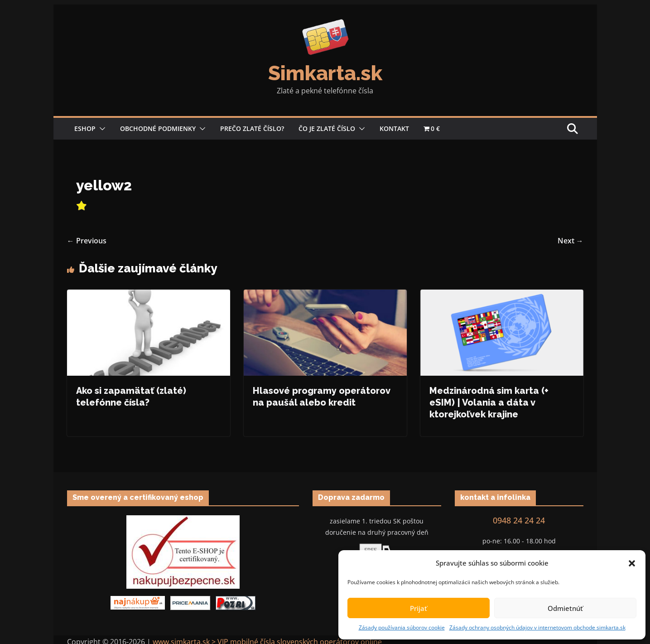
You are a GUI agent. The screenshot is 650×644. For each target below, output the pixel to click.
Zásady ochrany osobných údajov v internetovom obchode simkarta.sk (537, 627)
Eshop (85, 128)
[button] (632, 563)
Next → (571, 241)
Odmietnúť (565, 608)
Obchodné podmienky (158, 128)
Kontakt (394, 128)
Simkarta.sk (325, 73)
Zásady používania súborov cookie (402, 627)
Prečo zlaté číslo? (252, 128)
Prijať (419, 608)
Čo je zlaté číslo (327, 128)
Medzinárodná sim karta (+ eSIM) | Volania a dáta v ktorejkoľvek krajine (489, 402)
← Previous (87, 241)
